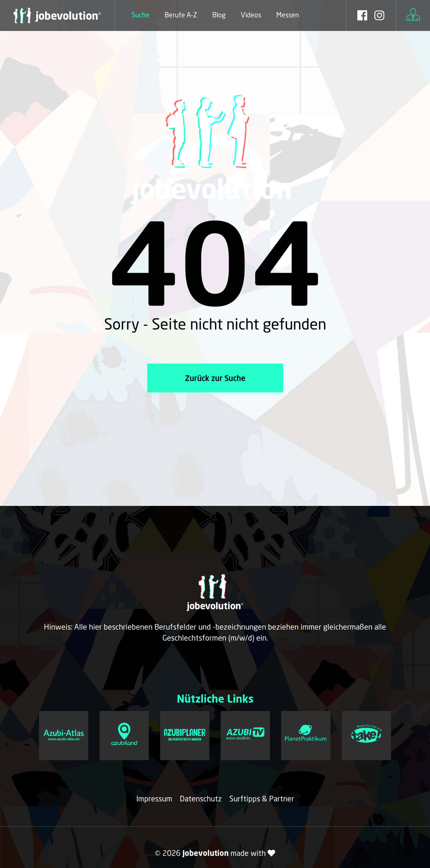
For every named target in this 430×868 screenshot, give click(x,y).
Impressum (154, 798)
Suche (140, 15)
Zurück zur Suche (215, 378)
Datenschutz (201, 798)
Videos (251, 15)
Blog (219, 15)
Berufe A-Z (181, 15)
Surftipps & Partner (262, 798)
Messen (288, 15)
